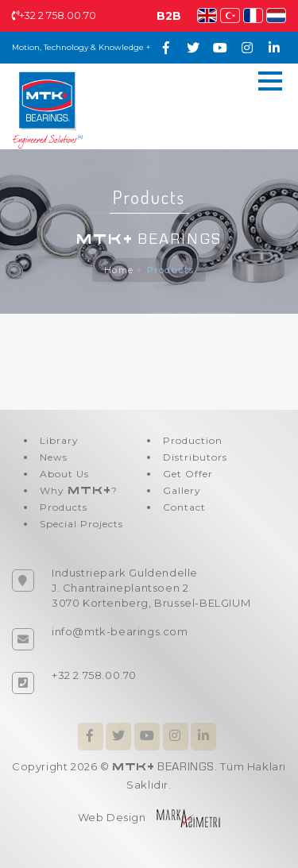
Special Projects (81, 524)
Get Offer (188, 474)
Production (193, 440)
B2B (169, 16)
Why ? (79, 490)
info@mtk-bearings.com (120, 631)
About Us (64, 474)
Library (59, 440)
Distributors (195, 457)
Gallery (182, 490)
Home (119, 270)
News (54, 457)
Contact (184, 507)
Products (171, 270)
